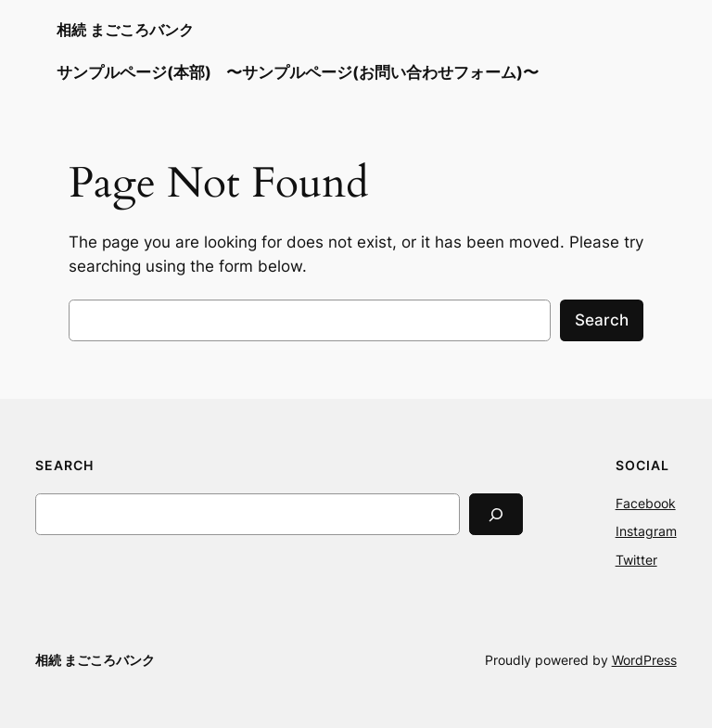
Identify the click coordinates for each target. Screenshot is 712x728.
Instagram (646, 531)
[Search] (496, 514)
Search (602, 320)
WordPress (644, 660)
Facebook (646, 503)
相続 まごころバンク (125, 30)
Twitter (636, 560)
